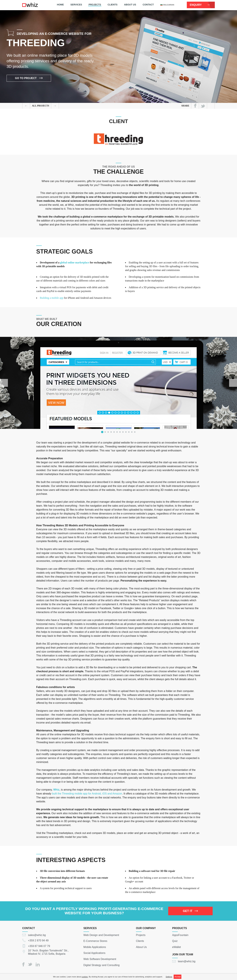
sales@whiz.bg (37, 935)
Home (60, 5)
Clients (113, 5)
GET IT (190, 911)
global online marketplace (75, 262)
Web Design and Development (101, 935)
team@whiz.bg (187, 961)
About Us (130, 5)
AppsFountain (180, 935)
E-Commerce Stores (95, 941)
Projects (95, 5)
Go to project (29, 79)
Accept (178, 977)
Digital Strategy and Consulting (102, 965)
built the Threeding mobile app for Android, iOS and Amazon (87, 794)
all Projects (41, 106)
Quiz (175, 941)
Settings (169, 977)
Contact (148, 5)
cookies (85, 977)
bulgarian (167, 5)
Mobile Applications (95, 947)
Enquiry (200, 5)
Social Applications (94, 953)
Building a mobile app (52, 298)
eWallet (177, 947)
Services (76, 5)
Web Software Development (100, 959)
